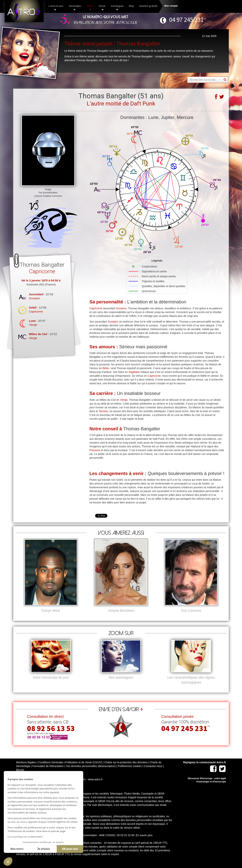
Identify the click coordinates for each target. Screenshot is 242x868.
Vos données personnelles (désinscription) (91, 772)
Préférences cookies (130, 772)
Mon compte (171, 6)
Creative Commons (52, 196)
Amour (102, 8)
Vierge (33, 325)
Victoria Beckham (121, 611)
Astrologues (117, 8)
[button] (8, 862)
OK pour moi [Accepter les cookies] (35, 849)
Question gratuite (148, 6)
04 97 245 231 (186, 20)
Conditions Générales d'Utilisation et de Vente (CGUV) (70, 769)
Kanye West (51, 611)
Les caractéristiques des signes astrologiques (191, 686)
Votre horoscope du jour (51, 684)
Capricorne (36, 311)
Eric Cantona (191, 611)
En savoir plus (144, 841)
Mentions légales (26, 769)
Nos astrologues (121, 684)
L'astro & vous (56, 8)
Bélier (106, 368)
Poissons (95, 450)
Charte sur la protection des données (126, 769)
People (90, 8)
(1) (205, 18)
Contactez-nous (153, 772)
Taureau (104, 411)
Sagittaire (134, 372)
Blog (131, 6)
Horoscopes (75, 8)
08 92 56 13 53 (51, 735)
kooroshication (50, 193)
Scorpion (35, 298)
